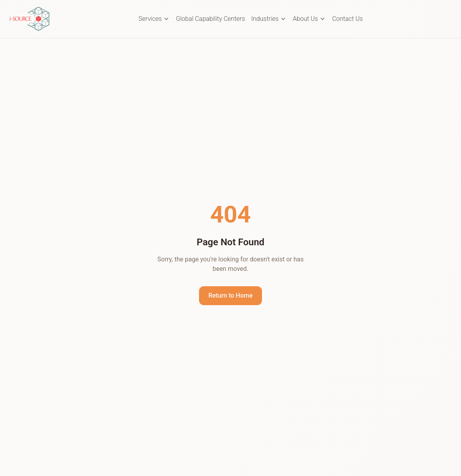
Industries (269, 19)
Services (154, 19)
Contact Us (347, 19)
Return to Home (231, 295)
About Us (309, 19)
